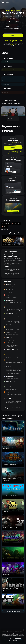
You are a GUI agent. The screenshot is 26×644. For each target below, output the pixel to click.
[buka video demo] (13, 111)
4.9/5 (8, 22)
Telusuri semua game (13, 611)
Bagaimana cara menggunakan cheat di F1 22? (13, 270)
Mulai (13, 35)
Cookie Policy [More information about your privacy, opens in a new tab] (18, 638)
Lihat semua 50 (5, 229)
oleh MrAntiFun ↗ (18, 28)
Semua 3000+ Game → (13, 11)
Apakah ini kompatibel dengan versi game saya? (13, 274)
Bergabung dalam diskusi (12, 408)
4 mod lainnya (13, 44)
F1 (14, 119)
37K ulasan (8, 24)
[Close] (24, 630)
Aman (8, 27)
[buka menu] (24, 2)
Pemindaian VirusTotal (8, 28)
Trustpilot (6, 266)
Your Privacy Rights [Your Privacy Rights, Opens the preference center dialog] (13, 641)
